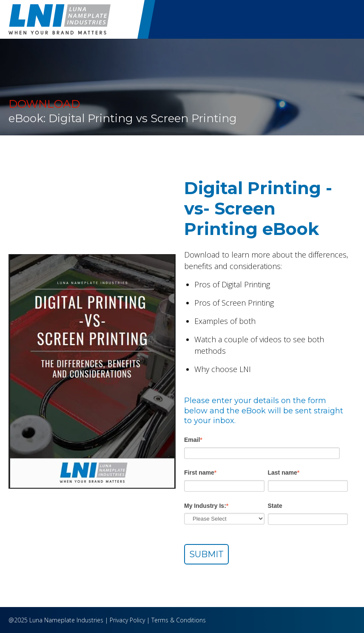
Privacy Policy (127, 620)
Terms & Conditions (179, 620)
